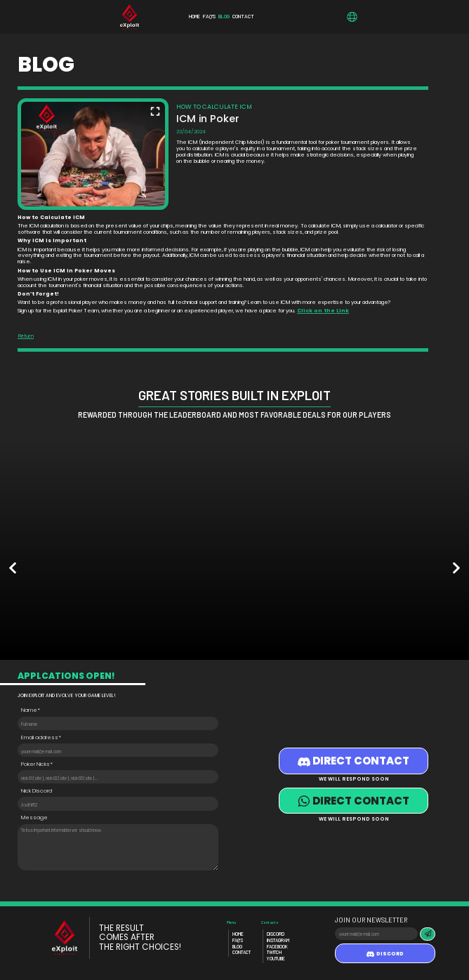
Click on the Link (323, 311)
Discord (276, 934)
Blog (237, 946)
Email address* (41, 738)
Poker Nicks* (37, 765)
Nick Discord (37, 792)
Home (238, 934)
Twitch (274, 952)
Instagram (278, 940)
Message (34, 818)
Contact (242, 952)
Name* (31, 711)
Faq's (238, 940)
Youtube (276, 958)
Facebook (277, 946)
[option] (59, 552)
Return (26, 336)
